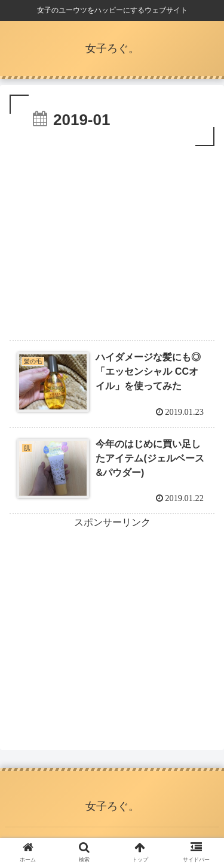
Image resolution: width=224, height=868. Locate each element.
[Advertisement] (112, 239)
